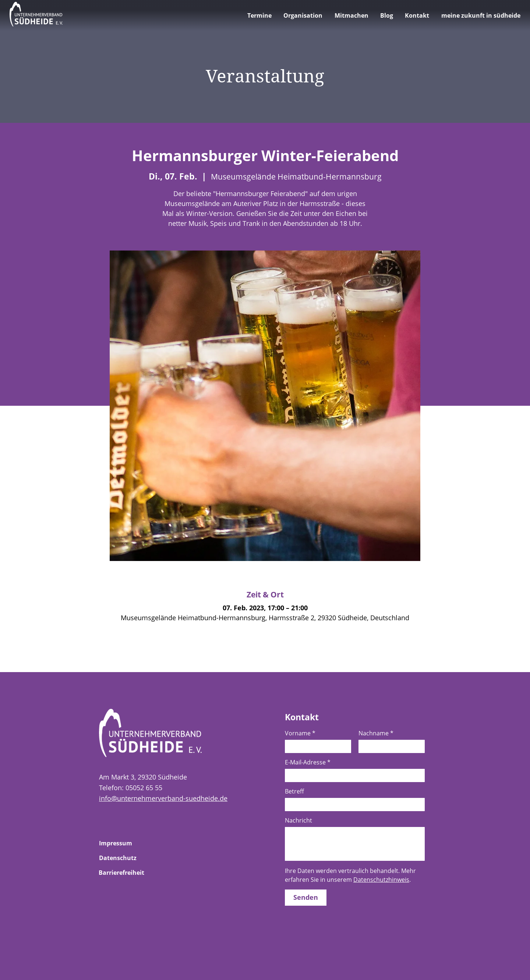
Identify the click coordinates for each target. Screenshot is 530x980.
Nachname (376, 733)
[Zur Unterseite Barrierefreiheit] (125, 873)
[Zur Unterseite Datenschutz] (125, 858)
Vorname (300, 733)
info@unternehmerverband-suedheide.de (163, 798)
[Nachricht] (355, 844)
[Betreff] (353, 805)
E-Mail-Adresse (308, 762)
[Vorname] (316, 746)
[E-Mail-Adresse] (353, 775)
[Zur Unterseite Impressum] (125, 843)
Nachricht (298, 820)
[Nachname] (389, 746)
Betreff (294, 791)
